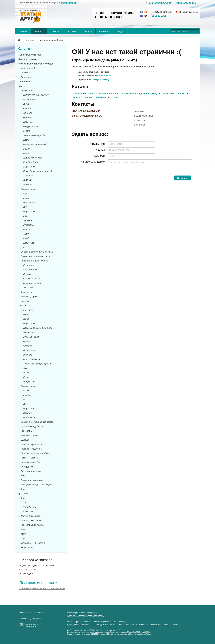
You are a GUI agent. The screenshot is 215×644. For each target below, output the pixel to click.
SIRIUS (27, 180)
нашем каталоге (69, 2)
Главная (23, 31)
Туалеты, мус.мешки (31, 444)
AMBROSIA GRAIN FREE (36, 95)
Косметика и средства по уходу (35, 64)
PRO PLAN (29, 202)
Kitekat (27, 140)
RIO (25, 538)
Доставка (72, 31)
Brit (25, 207)
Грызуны (23, 493)
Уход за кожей (28, 68)
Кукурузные (29, 265)
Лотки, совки (27, 288)
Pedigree (28, 377)
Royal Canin (29, 167)
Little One (28, 511)
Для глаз (25, 73)
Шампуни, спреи (29, 435)
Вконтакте (139, 111)
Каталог (39, 31)
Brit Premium (30, 99)
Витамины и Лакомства (33, 543)
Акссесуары (27, 547)
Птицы (22, 529)
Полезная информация (39, 583)
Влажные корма (29, 189)
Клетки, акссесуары (31, 516)
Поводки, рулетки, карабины (35, 453)
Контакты (104, 31)
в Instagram (140, 125)
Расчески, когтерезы (29, 55)
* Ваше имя (97, 144)
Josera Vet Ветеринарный (37, 364)
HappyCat (28, 122)
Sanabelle (28, 176)
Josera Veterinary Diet (34, 135)
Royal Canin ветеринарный (38, 171)
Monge (27, 153)
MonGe (27, 395)
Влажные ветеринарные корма (37, 252)
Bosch (26, 373)
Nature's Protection (33, 158)
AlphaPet (28, 220)
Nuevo (27, 229)
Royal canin (29, 408)
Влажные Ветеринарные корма (37, 422)
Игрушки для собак (30, 462)
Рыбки (22, 476)
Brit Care (28, 104)
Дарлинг (28, 413)
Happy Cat (29, 243)
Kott (25, 247)
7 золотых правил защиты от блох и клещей (42, 588)
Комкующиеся (31, 270)
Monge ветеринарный (35, 144)
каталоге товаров (105, 76)
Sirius (26, 319)
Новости (55, 31)
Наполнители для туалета (34, 261)
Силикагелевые (32, 279)
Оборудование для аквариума (36, 485)
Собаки (22, 305)
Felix (26, 216)
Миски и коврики (27, 59)
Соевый (27, 274)
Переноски (24, 82)
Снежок (27, 108)
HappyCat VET (31, 126)
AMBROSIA (29, 332)
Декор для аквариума (32, 480)
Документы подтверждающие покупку (86, 616)
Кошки (21, 86)
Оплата (88, 31)
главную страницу (101, 79)
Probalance (29, 225)
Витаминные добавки (32, 426)
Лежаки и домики (29, 458)
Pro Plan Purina (31, 162)
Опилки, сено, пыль (31, 520)
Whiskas (28, 185)
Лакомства (26, 431)
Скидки (120, 31)
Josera (27, 131)
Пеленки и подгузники (32, 449)
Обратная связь (159, 15)
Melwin (27, 149)
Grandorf (28, 117)
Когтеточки (26, 292)
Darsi (26, 238)
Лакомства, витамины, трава (36, 256)
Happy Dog (29, 382)
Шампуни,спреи (29, 296)
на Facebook (140, 120)
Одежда (25, 440)
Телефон (99, 156)
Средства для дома (31, 471)
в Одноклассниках (143, 116)
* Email (100, 150)
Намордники (27, 467)
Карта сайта (92, 613)
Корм (23, 489)
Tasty (26, 234)
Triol (25, 502)
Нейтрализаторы (33, 283)
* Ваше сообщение (93, 162)
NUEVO (27, 391)
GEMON (28, 113)
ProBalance (29, 417)
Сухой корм (27, 91)
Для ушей (26, 77)
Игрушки (25, 301)
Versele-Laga (30, 507)
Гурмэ (26, 193)
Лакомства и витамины (33, 525)
